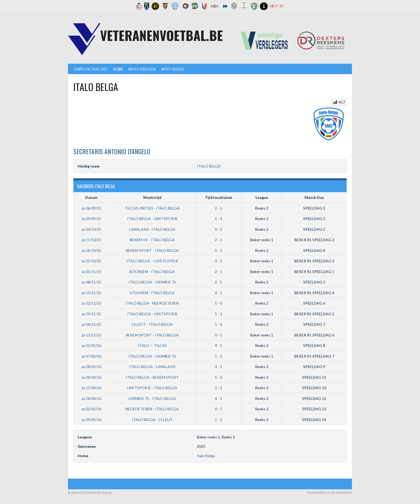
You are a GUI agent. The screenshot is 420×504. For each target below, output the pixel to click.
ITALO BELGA (209, 166)
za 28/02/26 (91, 367)
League (262, 197)
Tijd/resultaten (219, 197)
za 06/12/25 (91, 324)
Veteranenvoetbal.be (162, 35)
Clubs (118, 69)
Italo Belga (206, 456)
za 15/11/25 (91, 293)
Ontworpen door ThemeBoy (329, 493)
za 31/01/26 (91, 345)
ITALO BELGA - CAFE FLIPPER (152, 261)
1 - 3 (218, 219)
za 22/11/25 (91, 303)
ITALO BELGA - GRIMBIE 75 (152, 282)
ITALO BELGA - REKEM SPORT (152, 377)
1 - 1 (218, 356)
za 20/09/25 (91, 219)
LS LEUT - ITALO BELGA (152, 324)
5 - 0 (218, 303)
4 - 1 (218, 293)
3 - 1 (218, 367)
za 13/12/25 (91, 335)
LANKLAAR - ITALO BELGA (152, 229)
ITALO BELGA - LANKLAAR (152, 367)
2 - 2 (218, 388)
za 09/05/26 (91, 420)
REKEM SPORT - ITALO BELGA (152, 250)
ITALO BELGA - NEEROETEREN (152, 303)
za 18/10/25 (91, 250)
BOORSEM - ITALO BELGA (152, 272)
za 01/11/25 (91, 272)
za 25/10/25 (91, 261)
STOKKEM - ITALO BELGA (152, 293)
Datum (91, 197)
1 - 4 (218, 324)
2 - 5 (218, 208)
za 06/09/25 (91, 208)
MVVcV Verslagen (142, 69)
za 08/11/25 (91, 282)
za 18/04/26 (91, 398)
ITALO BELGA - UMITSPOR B (152, 219)
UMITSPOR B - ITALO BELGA (152, 388)
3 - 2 (218, 261)
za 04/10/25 (91, 229)
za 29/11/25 (91, 314)
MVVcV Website (173, 69)
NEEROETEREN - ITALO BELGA (152, 409)
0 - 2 (218, 229)
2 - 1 (218, 240)
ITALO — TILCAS (152, 345)
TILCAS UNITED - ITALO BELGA (152, 208)
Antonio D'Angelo (112, 151)
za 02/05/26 (91, 409)
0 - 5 (218, 335)
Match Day (314, 197)
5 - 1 (218, 250)
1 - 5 (218, 420)
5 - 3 (218, 314)
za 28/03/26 (91, 377)
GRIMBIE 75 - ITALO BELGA (152, 398)
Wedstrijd (152, 197)
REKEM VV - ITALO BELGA (152, 240)
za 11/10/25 (91, 240)
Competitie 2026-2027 (91, 69)
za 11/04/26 (91, 388)
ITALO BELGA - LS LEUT (152, 420)
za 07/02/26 (91, 356)
